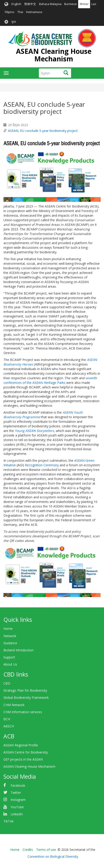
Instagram (18, 800)
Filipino (10, 12)
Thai (20, 12)
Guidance (10, 643)
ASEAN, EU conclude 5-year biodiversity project (43, 131)
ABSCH (9, 726)
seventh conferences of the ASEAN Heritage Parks (50, 380)
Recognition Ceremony (42, 465)
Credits (28, 850)
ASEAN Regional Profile (21, 745)
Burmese (71, 4)
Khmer (84, 4)
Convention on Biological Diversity (53, 856)
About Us (10, 664)
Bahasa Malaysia (50, 4)
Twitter (16, 793)
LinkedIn (17, 814)
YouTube (17, 807)
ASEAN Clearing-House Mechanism (29, 766)
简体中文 (30, 4)
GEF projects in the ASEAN (23, 759)
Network (10, 636)
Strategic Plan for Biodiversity (25, 690)
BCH (7, 719)
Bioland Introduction (19, 650)
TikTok (8, 821)
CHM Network (14, 705)
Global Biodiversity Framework (26, 697)
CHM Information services (23, 712)
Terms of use (46, 850)
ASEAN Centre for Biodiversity (26, 752)
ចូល (14, 22)
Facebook (18, 785)
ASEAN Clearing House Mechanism (54, 55)
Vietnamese (34, 12)
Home (8, 629)
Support (9, 657)
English (16, 4)
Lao (94, 4)
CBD (7, 683)
